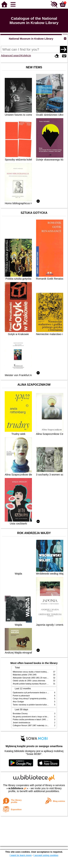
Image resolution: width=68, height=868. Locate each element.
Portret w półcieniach (21, 696)
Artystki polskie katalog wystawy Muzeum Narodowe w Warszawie (40, 684)
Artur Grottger (18, 702)
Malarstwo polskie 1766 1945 (25, 675)
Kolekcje (26, 55)
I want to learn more (21, 855)
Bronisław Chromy (20, 714)
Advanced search (11, 55)
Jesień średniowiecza (22, 723)
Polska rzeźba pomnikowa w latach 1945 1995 (32, 720)
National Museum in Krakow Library (31, 39)
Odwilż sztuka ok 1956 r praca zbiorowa (29, 681)
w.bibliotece (17, 788)
